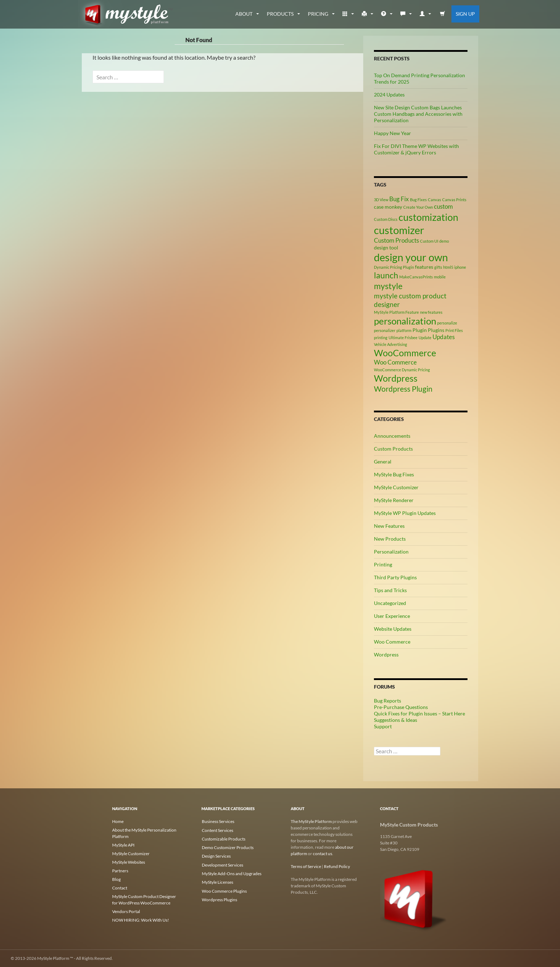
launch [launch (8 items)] (386, 275)
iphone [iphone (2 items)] (460, 267)
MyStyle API (123, 845)
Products (280, 14)
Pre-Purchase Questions (401, 707)
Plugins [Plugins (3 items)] (436, 330)
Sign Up (465, 14)
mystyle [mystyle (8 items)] (388, 286)
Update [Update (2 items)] (425, 338)
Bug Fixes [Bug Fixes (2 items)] (418, 200)
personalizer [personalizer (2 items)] (385, 330)
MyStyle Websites (129, 862)
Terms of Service (306, 866)
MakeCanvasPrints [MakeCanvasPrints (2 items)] (416, 277)
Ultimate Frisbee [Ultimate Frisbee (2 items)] (403, 338)
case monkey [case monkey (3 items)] (388, 207)
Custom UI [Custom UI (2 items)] (429, 241)
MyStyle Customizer (396, 487)
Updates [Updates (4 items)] (444, 337)
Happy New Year (392, 133)
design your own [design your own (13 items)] (411, 257)
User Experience (392, 616)
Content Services (217, 830)
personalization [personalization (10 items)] (405, 321)
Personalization (391, 552)
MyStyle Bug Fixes (394, 474)
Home (118, 821)
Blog (116, 879)
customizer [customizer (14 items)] (399, 230)
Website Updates (393, 629)
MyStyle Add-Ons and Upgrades (231, 873)
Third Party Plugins (395, 577)
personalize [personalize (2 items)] (447, 323)
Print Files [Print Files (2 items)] (454, 330)
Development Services (222, 864)
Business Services (218, 821)
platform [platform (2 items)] (404, 330)
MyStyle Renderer (394, 500)
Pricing (318, 14)
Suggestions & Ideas (396, 720)
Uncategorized (390, 603)
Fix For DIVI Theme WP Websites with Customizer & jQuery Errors (416, 149)
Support (383, 726)
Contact (120, 888)
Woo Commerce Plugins (224, 890)
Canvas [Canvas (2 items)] (434, 200)
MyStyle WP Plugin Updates (405, 513)
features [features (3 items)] (424, 267)
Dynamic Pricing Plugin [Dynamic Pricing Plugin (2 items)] (394, 267)
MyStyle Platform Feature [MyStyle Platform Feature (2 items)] (396, 312)
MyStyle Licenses (217, 881)
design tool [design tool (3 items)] (386, 247)
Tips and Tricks (390, 590)
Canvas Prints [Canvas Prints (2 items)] (454, 200)
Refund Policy (337, 866)
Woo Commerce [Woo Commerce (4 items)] (395, 362)
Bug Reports (387, 701)
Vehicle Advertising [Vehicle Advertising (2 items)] (391, 344)
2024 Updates (389, 95)
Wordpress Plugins (219, 899)
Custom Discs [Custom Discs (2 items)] (386, 219)
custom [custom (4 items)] (443, 207)
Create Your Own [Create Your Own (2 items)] (418, 207)
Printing (383, 564)
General (383, 462)
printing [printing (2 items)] (381, 338)
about (244, 14)
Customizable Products (223, 839)
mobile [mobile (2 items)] (440, 277)
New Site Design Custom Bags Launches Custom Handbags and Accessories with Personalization (418, 114)
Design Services (216, 856)
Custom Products (393, 449)
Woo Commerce (392, 642)
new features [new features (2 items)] (431, 312)
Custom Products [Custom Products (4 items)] (396, 240)
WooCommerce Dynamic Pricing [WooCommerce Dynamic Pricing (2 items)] (402, 370)
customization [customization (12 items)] (428, 217)
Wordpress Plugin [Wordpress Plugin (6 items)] (403, 389)
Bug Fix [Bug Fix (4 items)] (399, 199)
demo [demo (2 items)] (444, 241)
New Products (390, 539)
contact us (322, 854)
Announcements (392, 436)
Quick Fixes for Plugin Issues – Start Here (419, 713)
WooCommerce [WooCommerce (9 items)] (405, 353)
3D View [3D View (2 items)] (381, 200)
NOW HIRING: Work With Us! (141, 920)
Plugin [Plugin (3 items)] (420, 330)
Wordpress (386, 654)
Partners (120, 871)
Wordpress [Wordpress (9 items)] (396, 378)
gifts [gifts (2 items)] (438, 267)
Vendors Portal (126, 911)
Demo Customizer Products (227, 847)
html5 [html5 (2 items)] (448, 267)
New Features (389, 526)
